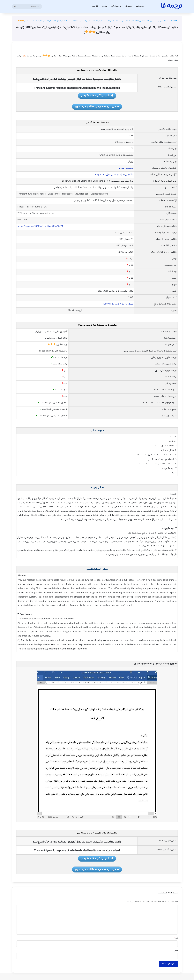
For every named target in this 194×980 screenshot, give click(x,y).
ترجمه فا (141, 6)
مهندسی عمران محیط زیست (106, 175)
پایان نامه (95, 6)
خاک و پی (129, 175)
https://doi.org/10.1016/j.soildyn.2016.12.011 (40, 226)
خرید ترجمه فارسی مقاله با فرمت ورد (97, 107)
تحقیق (105, 6)
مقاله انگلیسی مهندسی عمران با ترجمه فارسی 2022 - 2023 (150, 21)
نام (176, 938)
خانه (175, 21)
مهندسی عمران (126, 168)
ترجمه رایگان (116, 6)
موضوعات (129, 6)
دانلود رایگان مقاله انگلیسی (97, 96)
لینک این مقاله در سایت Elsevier (118, 304)
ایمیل (175, 951)
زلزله (122, 175)
